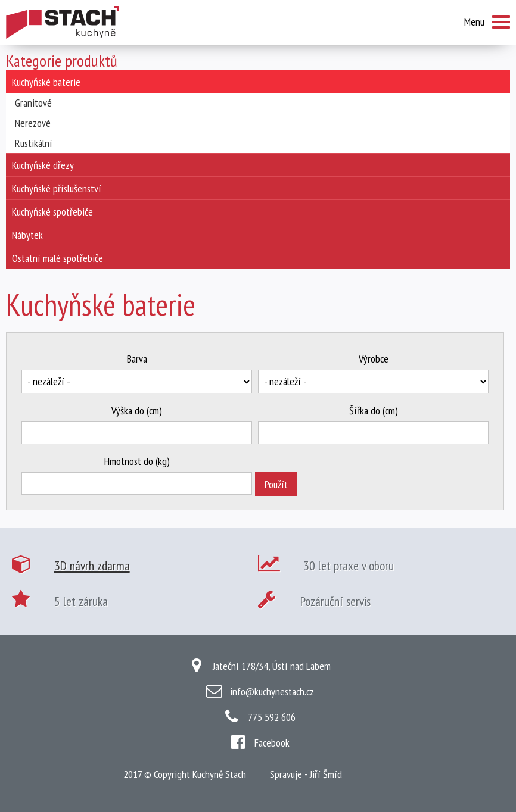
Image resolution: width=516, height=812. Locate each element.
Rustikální (34, 143)
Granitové (33, 103)
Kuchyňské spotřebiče (52, 212)
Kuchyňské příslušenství (57, 188)
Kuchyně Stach (219, 774)
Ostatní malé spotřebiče (57, 258)
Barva (137, 359)
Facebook (272, 743)
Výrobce (374, 359)
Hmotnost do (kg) (137, 461)
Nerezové (33, 123)
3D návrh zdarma (92, 566)
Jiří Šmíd (326, 774)
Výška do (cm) (137, 410)
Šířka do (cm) (374, 410)
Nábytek (27, 235)
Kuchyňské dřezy (43, 165)
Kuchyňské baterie (46, 82)
